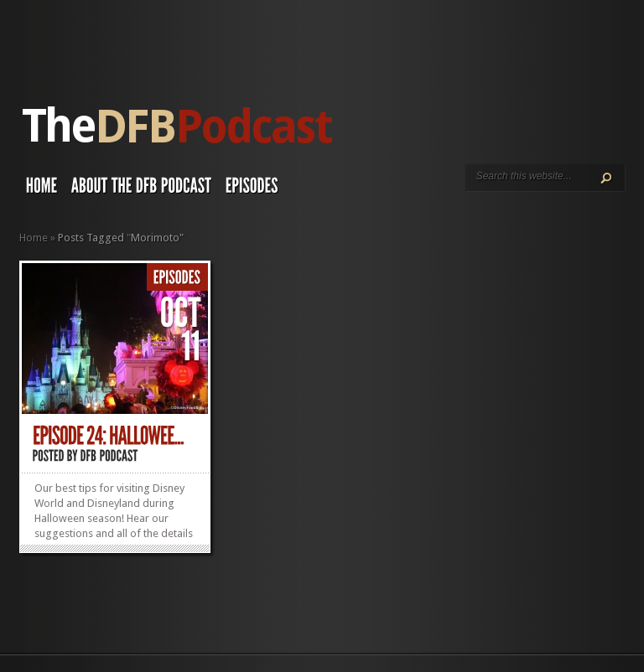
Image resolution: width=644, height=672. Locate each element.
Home (34, 238)
